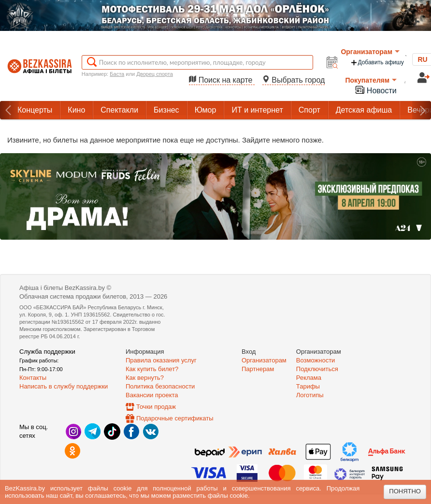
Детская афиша (364, 110)
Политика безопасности (160, 386)
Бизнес (166, 110)
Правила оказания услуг (161, 360)
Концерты (35, 110)
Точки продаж (156, 407)
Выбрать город (294, 80)
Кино (76, 110)
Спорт (309, 110)
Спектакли (119, 110)
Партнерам (258, 369)
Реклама (309, 378)
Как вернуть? (145, 378)
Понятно (405, 491)
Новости (375, 90)
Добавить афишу (377, 63)
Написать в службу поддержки (64, 386)
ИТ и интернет (257, 110)
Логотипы (310, 395)
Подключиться (317, 369)
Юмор (206, 110)
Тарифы (308, 386)
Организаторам (370, 52)
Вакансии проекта (152, 395)
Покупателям (371, 80)
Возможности (316, 360)
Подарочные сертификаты (175, 418)
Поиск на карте (222, 80)
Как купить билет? (152, 369)
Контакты (33, 378)
